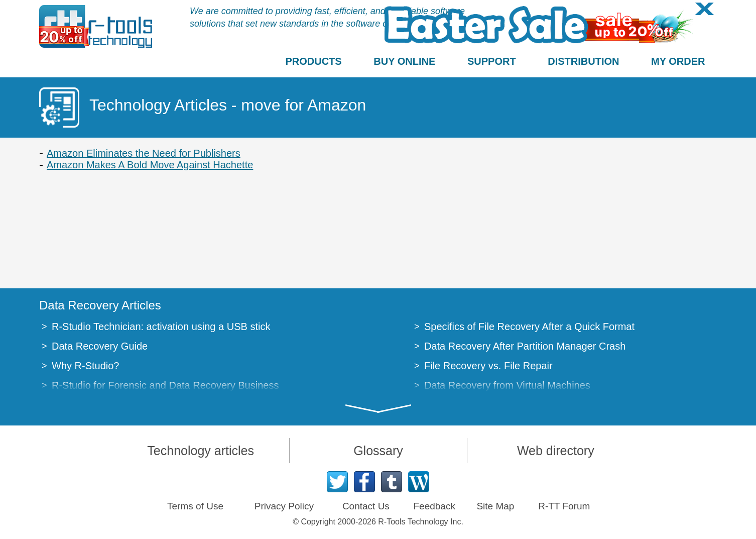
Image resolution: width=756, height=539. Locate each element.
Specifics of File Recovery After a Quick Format (529, 327)
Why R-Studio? (86, 366)
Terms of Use (195, 506)
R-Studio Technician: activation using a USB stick (161, 327)
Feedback (434, 506)
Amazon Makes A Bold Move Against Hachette (150, 165)
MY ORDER (678, 61)
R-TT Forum (564, 506)
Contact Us (366, 506)
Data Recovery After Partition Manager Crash (525, 346)
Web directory (556, 451)
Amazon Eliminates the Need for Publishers (144, 153)
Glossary (378, 451)
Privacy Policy (284, 506)
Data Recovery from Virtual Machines (507, 385)
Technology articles (201, 451)
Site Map (495, 506)
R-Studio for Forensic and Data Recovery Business (165, 385)
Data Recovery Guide (100, 346)
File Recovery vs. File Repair (488, 366)
